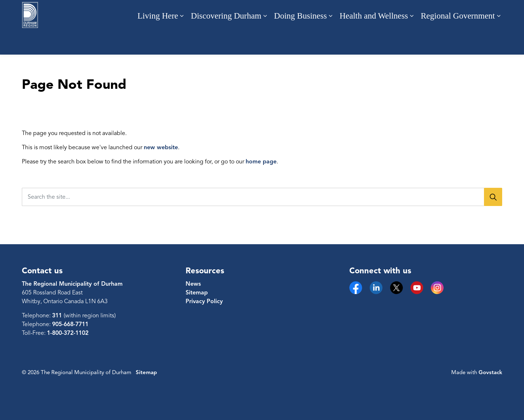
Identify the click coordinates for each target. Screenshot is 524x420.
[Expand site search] (495, 14)
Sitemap (197, 293)
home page (261, 162)
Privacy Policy (204, 301)
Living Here (158, 41)
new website (161, 147)
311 (58, 316)
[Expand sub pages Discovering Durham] (265, 41)
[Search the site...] (262, 197)
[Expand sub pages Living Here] (182, 41)
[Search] (493, 197)
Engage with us (448, 14)
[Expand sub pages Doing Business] (330, 41)
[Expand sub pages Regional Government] (499, 41)
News (193, 284)
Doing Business (300, 41)
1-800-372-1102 (68, 333)
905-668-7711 (70, 324)
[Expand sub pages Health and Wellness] (412, 41)
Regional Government (458, 41)
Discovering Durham (226, 41)
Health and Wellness (374, 41)
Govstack (490, 372)
